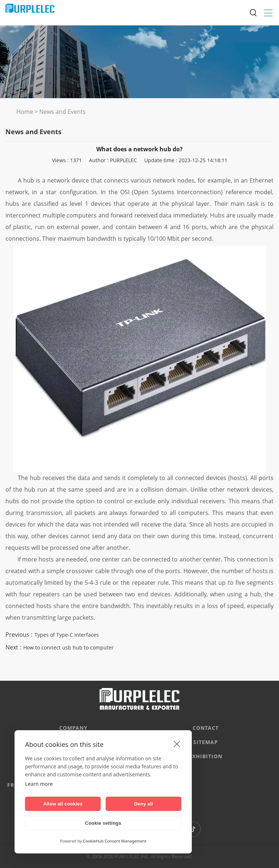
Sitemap (206, 742)
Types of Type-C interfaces (67, 635)
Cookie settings (103, 823)
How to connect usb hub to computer (68, 647)
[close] (177, 744)
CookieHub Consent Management (115, 841)
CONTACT (206, 728)
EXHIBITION (206, 756)
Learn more (39, 784)
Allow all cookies (63, 804)
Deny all (143, 804)
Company (73, 728)
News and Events (62, 112)
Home (25, 112)
